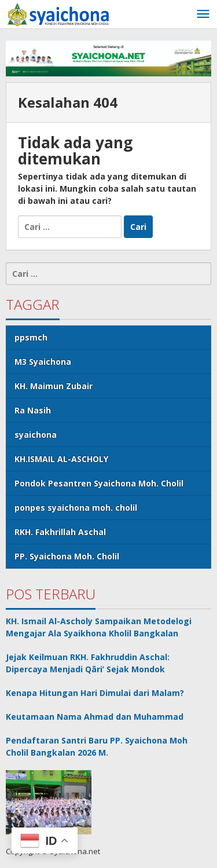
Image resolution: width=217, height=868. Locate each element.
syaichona (36, 435)
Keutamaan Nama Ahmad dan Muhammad (95, 717)
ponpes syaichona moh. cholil (76, 508)
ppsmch (31, 337)
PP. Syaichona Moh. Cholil (67, 556)
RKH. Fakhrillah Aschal (60, 532)
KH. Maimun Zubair (54, 386)
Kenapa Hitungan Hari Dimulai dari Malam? (95, 693)
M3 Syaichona (43, 362)
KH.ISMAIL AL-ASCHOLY (61, 459)
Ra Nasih (33, 410)
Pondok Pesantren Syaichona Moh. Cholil (99, 483)
